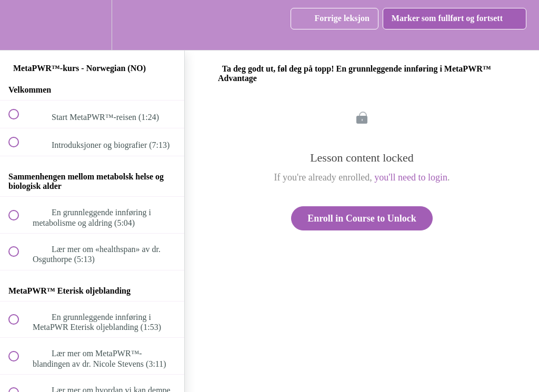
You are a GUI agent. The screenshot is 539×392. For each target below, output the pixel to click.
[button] (19, 25)
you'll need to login (411, 177)
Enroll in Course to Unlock (362, 218)
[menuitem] (92, 25)
